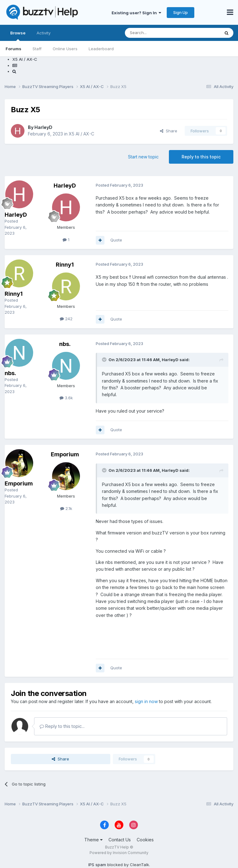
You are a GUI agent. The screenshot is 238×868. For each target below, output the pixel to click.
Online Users (65, 49)
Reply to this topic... (62, 726)
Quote (116, 240)
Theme (93, 840)
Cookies (145, 840)
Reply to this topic (201, 157)
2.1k (66, 508)
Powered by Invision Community (119, 853)
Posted (16, 227)
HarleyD (43, 127)
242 (66, 319)
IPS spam (97, 865)
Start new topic (143, 157)
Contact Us (120, 840)
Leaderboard (101, 49)
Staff (37, 49)
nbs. (10, 373)
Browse (18, 36)
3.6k (66, 398)
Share (169, 131)
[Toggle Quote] (105, 360)
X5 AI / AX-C (82, 134)
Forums (13, 49)
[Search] (156, 33)
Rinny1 (14, 294)
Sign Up (181, 12)
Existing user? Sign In (136, 13)
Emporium (19, 483)
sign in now (146, 701)
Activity (44, 33)
